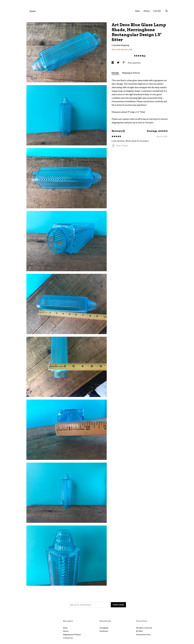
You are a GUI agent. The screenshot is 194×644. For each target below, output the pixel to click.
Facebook (104, 631)
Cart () (157, 11)
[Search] (167, 11)
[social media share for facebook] (113, 63)
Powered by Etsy (143, 634)
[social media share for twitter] (118, 63)
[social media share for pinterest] (124, 63)
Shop (137, 11)
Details (115, 73)
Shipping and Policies (72, 634)
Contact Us (68, 638)
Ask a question (134, 63)
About (147, 11)
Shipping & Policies (131, 73)
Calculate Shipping (120, 45)
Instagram (104, 628)
